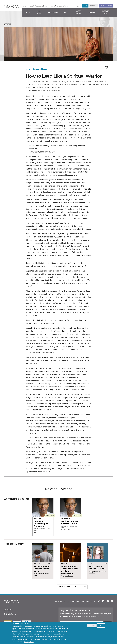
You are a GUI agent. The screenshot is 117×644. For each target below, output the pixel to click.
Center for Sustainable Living (38, 6)
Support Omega (106, 12)
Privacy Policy (29, 642)
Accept (92, 625)
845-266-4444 (91, 602)
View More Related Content (72, 587)
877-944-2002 (81, 602)
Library (92, 12)
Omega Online (78, 12)
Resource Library (40, 69)
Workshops (53, 12)
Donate (85, 6)
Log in (79, 6)
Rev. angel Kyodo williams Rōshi (47, 90)
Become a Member (106, 6)
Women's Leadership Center (60, 6)
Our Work (39, 12)
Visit (66, 12)
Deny (101, 625)
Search (93, 6)
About (28, 12)
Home (24, 6)
